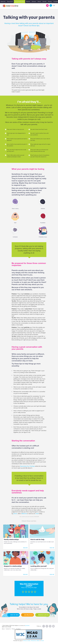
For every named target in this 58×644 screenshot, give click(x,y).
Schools (34, 2)
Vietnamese (34, 641)
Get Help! (47, 5)
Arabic (29, 641)
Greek (42, 641)
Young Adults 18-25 (19, 2)
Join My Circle (28, 615)
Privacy (50, 2)
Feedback (18, 629)
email (37, 514)
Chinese (25, 641)
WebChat (24, 514)
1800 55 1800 (51, 5)
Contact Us (8, 629)
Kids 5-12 (3, 2)
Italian (38, 641)
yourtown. (27, 626)
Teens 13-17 (10, 2)
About (39, 2)
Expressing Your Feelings (27, 466)
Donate (44, 2)
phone (15, 514)
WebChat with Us (44, 615)
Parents (28, 2)
